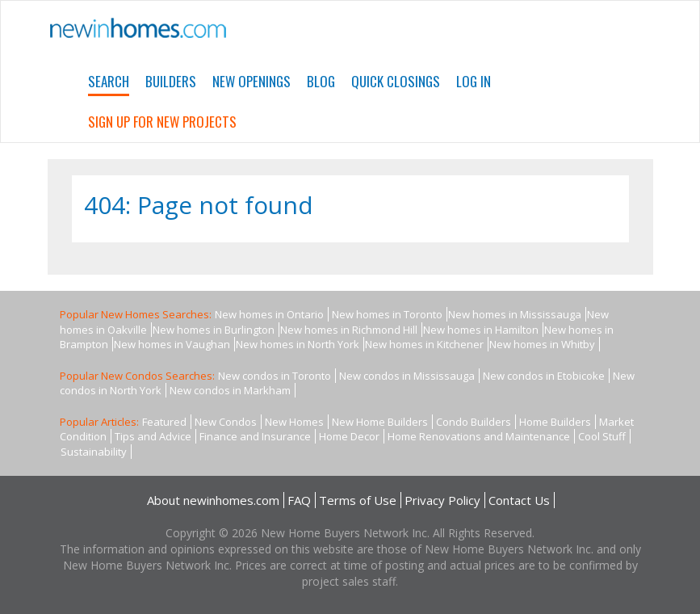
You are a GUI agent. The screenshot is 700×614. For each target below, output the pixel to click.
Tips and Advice (153, 436)
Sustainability (94, 452)
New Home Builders (380, 422)
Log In (474, 81)
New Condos (226, 422)
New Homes (294, 422)
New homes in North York (298, 344)
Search (109, 81)
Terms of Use (358, 500)
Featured (164, 422)
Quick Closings (396, 81)
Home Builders (555, 422)
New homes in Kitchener (424, 344)
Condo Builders (474, 422)
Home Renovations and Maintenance (479, 436)
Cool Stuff (602, 436)
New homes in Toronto (387, 314)
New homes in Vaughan (172, 344)
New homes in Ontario (269, 314)
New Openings (251, 81)
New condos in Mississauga (407, 376)
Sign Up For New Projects (162, 122)
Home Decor (349, 436)
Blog (321, 81)
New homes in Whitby (542, 344)
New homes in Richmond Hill (349, 330)
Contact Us (519, 500)
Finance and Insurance (255, 436)
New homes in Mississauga (515, 314)
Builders (171, 81)
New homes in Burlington (214, 330)
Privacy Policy (442, 500)
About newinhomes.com (213, 500)
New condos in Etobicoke (544, 376)
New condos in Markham (230, 390)
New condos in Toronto (275, 376)
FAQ (299, 500)
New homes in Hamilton (481, 330)
